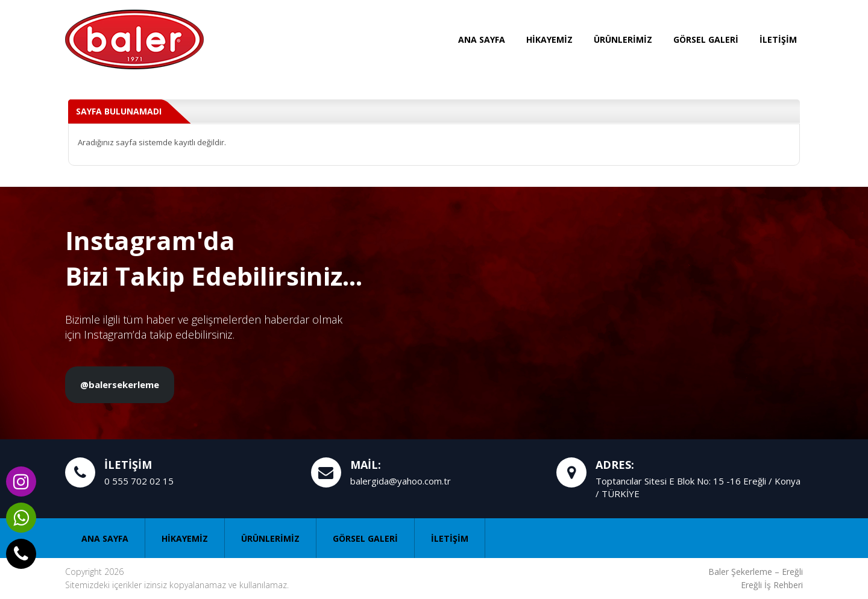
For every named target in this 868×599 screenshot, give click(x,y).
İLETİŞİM (778, 39)
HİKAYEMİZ (549, 39)
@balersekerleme (120, 384)
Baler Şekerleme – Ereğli (756, 572)
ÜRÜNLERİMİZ (623, 39)
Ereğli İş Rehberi (772, 585)
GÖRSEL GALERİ (706, 39)
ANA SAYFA (482, 39)
